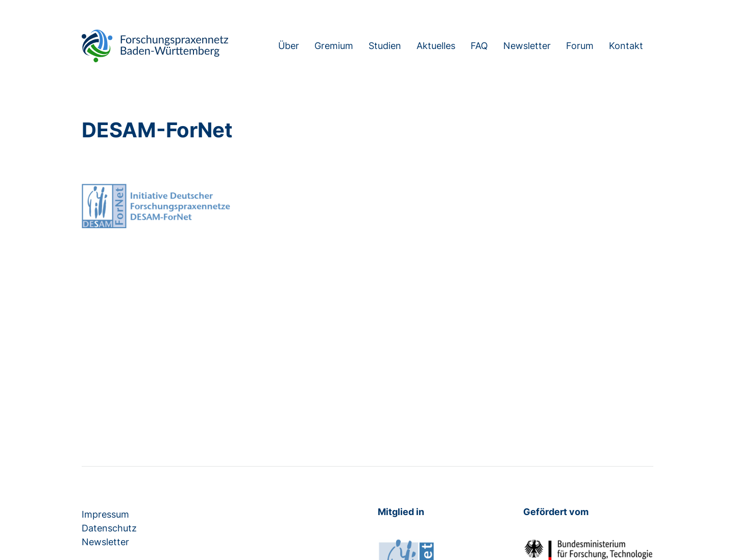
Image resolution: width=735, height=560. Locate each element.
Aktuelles (436, 46)
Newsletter (527, 46)
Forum (580, 46)
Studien (385, 46)
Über (289, 46)
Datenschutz (109, 528)
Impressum (105, 514)
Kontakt (626, 46)
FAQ (479, 46)
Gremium (334, 46)
